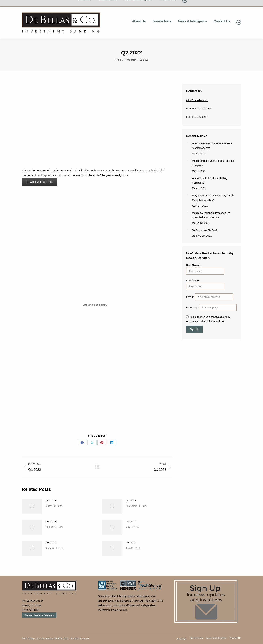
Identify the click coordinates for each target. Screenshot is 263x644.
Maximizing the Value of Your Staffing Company (213, 163)
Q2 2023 (131, 500)
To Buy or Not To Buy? (205, 230)
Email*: (191, 297)
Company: (193, 308)
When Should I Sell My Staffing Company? (210, 180)
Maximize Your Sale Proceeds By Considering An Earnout (211, 215)
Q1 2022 (131, 542)
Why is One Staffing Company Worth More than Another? (213, 198)
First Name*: (193, 265)
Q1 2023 (51, 521)
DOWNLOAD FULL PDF (40, 182)
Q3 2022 (51, 542)
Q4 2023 (51, 500)
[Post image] (32, 506)
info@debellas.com (197, 100)
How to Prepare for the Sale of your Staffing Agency (212, 146)
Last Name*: (193, 281)
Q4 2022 (131, 521)
